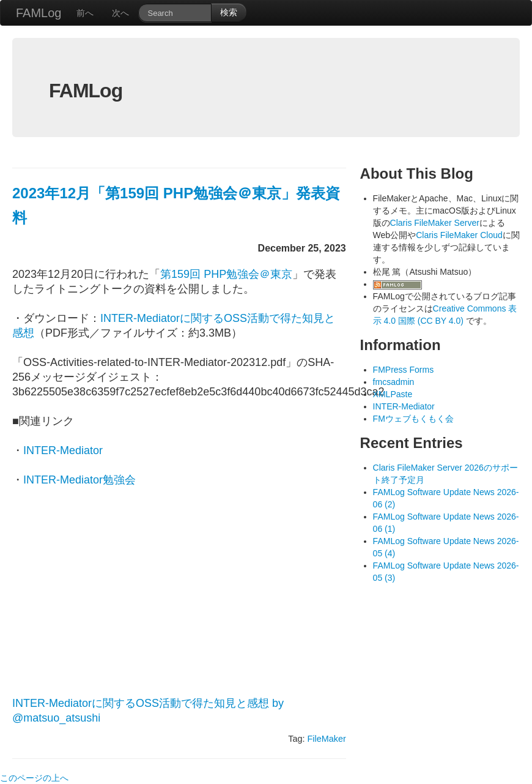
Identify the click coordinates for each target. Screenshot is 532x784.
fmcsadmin (394, 382)
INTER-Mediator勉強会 (79, 480)
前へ (85, 13)
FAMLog (39, 13)
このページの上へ (34, 778)
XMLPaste (393, 394)
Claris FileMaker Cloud (459, 235)
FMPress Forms (404, 370)
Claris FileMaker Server (435, 223)
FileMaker (327, 739)
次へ (120, 13)
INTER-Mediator (63, 450)
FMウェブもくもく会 (413, 419)
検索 (229, 12)
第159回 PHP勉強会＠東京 (226, 274)
